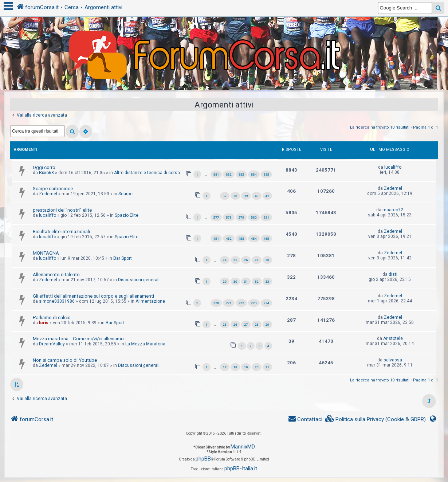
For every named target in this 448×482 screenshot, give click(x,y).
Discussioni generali (139, 280)
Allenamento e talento (56, 275)
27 (256, 260)
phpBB (203, 459)
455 (266, 238)
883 (241, 174)
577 (216, 217)
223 (254, 303)
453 (241, 238)
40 (256, 196)
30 (235, 281)
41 (267, 196)
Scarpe (125, 194)
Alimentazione (150, 301)
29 (225, 281)
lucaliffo (393, 167)
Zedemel (48, 194)
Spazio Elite (127, 215)
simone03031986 (57, 301)
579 (241, 217)
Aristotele (393, 338)
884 (254, 174)
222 (241, 303)
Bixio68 (46, 173)
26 (246, 260)
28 (267, 260)
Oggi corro (44, 167)
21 (267, 367)
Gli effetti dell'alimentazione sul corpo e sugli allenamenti (93, 296)
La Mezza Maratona (145, 344)
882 (229, 174)
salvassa (393, 360)
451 (216, 238)
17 (225, 367)
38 (235, 196)
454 (254, 238)
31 (246, 281)
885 (266, 174)
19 (246, 367)
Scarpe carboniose (53, 189)
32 (256, 281)
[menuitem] (376, 420)
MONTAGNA (46, 253)
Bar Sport (123, 258)
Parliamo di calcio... (53, 318)
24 (225, 260)
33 (267, 281)
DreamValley (52, 344)
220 (216, 303)
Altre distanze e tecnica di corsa (147, 173)
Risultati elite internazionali (61, 232)
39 (246, 196)
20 (256, 367)
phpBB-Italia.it (241, 469)
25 (235, 260)
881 (216, 174)
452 (229, 238)
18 (235, 367)
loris (44, 323)
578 (229, 217)
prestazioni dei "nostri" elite (62, 210)
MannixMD (243, 447)
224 (266, 303)
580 (254, 217)
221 (229, 303)
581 (266, 217)
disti (393, 274)
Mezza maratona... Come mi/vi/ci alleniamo (78, 339)
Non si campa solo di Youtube (65, 360)
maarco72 (393, 210)
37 (225, 196)
